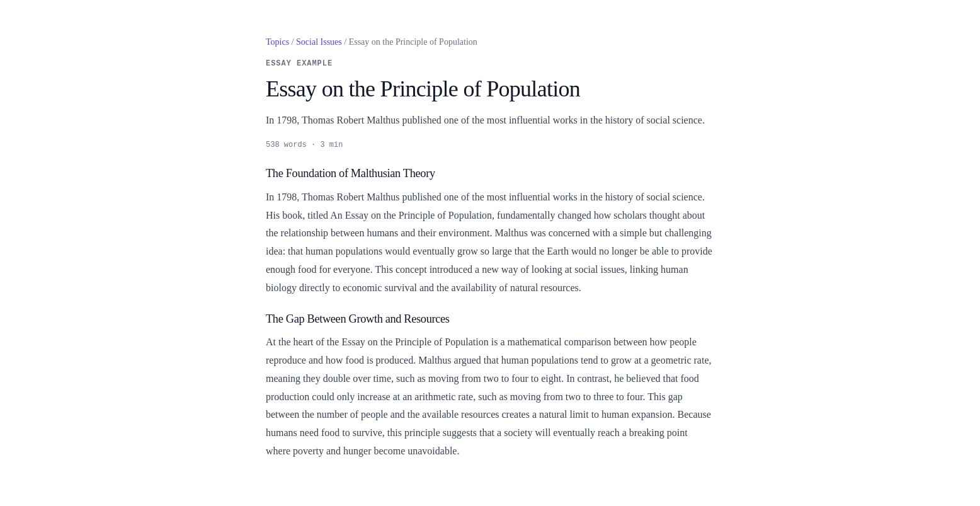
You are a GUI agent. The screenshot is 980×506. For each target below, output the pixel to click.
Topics (277, 42)
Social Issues (319, 42)
